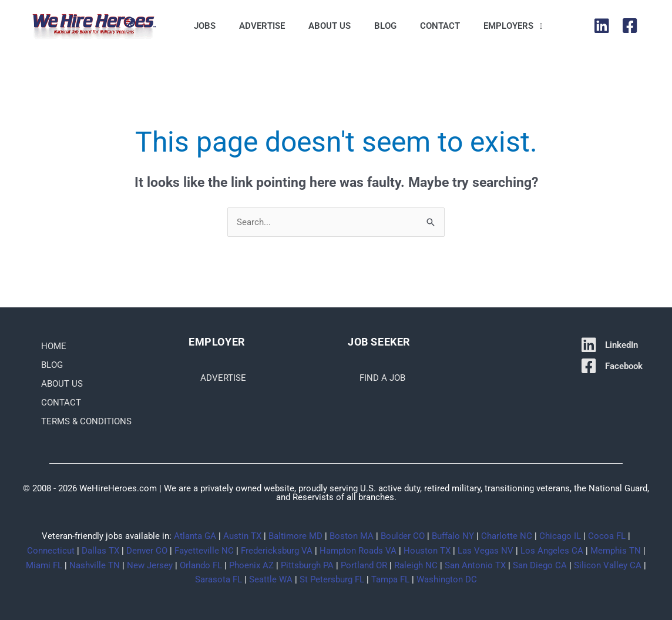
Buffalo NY (453, 536)
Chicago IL (560, 536)
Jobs (205, 26)
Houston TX (427, 551)
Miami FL (44, 565)
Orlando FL (201, 565)
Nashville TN (95, 565)
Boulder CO (403, 536)
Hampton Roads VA (358, 551)
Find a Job (382, 378)
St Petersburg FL (332, 580)
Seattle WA (271, 580)
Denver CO (147, 551)
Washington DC (447, 580)
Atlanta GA (195, 536)
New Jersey (150, 565)
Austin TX (242, 536)
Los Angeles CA (552, 551)
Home (54, 346)
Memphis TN (616, 551)
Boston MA (352, 536)
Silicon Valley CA (608, 565)
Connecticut (51, 551)
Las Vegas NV (485, 551)
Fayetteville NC (204, 551)
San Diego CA (540, 565)
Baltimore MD (295, 536)
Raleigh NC (416, 565)
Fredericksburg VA (277, 551)
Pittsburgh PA (307, 565)
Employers (513, 26)
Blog (385, 26)
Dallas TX (100, 551)
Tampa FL (390, 580)
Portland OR (364, 565)
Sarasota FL (219, 580)
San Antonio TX (475, 565)
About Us (330, 26)
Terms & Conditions (86, 421)
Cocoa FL (607, 536)
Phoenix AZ (251, 565)
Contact (440, 26)
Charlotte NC (507, 536)
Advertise (262, 26)
